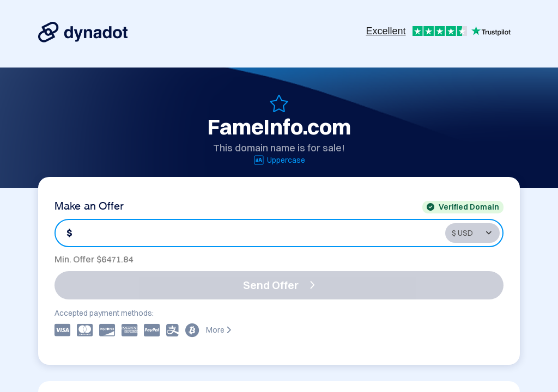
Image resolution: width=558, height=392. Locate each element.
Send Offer (279, 285)
